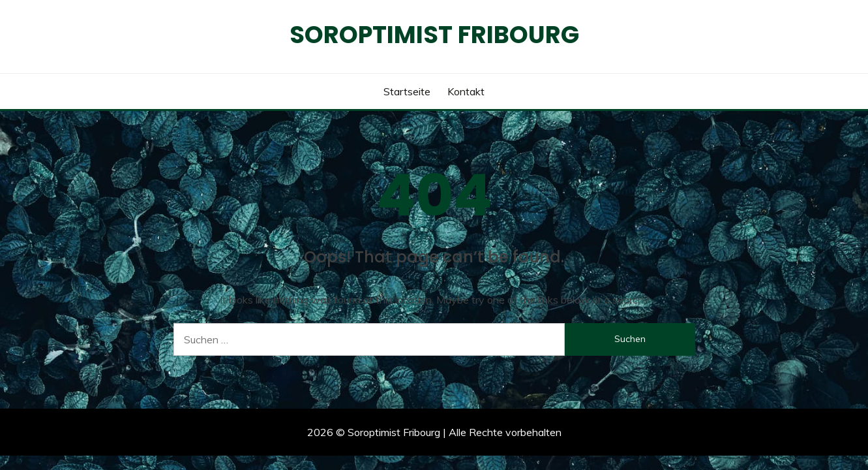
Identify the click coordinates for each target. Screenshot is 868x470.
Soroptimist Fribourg (434, 35)
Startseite (407, 91)
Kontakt (466, 91)
